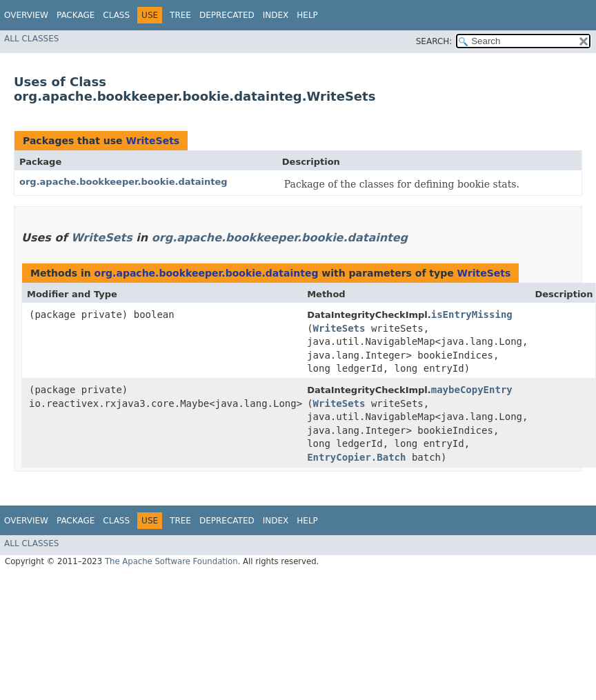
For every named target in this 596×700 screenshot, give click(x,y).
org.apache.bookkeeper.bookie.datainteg (123, 182)
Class (116, 15)
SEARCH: (434, 41)
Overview (26, 15)
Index (276, 15)
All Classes (31, 39)
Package (76, 15)
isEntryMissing (472, 314)
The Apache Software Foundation (171, 561)
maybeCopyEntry (472, 390)
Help (307, 15)
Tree (180, 15)
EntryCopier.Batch (356, 457)
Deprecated (227, 15)
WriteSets (152, 141)
